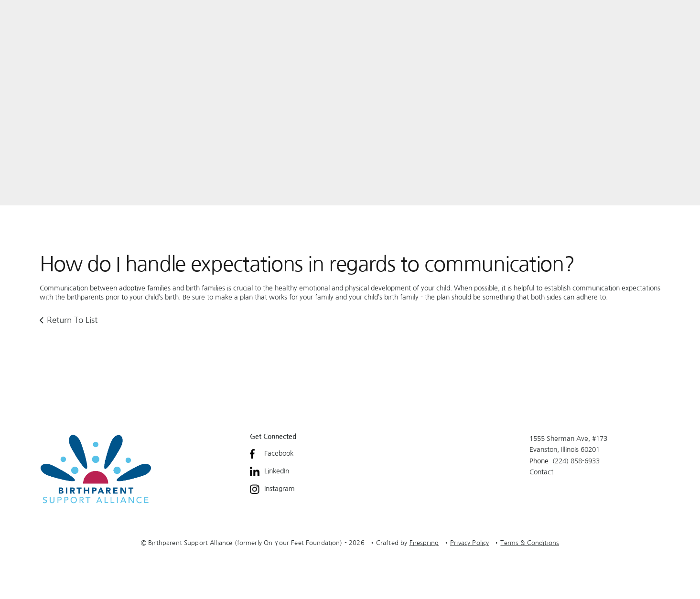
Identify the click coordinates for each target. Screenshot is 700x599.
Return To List (72, 320)
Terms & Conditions (530, 543)
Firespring (424, 543)
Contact (541, 472)
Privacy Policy (469, 543)
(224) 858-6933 (576, 461)
